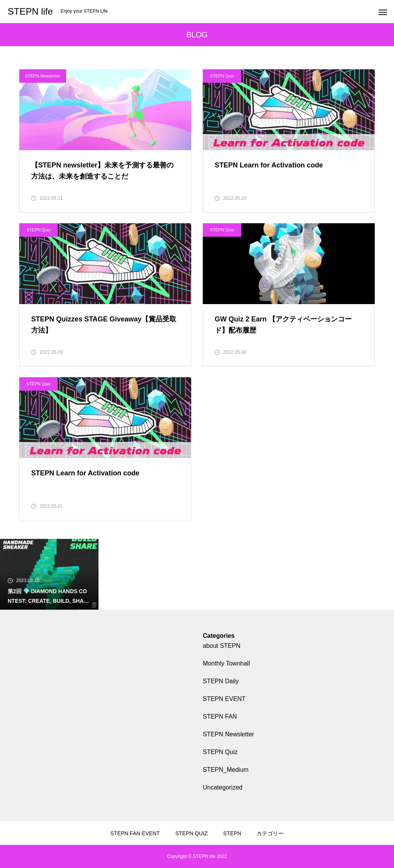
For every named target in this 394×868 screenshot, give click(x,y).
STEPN (232, 833)
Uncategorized (223, 787)
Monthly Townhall (226, 663)
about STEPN (222, 646)
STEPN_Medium (226, 770)
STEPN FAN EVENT (135, 833)
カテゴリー (270, 833)
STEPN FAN (220, 717)
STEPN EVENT (224, 699)
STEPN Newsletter (43, 76)
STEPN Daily (221, 681)
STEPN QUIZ (192, 833)
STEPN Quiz (222, 76)
